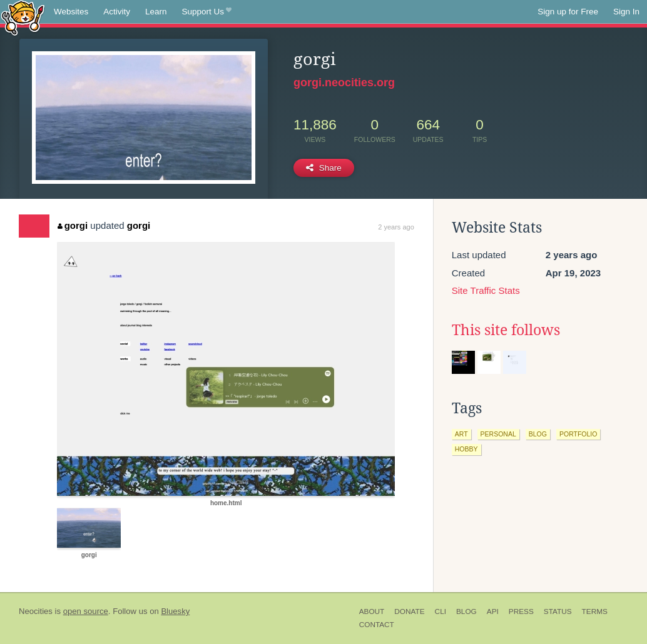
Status (558, 611)
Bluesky (175, 611)
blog (538, 434)
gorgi (73, 225)
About (372, 611)
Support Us (207, 12)
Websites (71, 12)
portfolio (578, 434)
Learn (156, 12)
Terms (595, 611)
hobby (466, 449)
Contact (377, 625)
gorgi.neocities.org (344, 83)
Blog (466, 611)
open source (86, 611)
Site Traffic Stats (486, 290)
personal (498, 434)
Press (521, 611)
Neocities (36, 611)
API (493, 611)
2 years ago (396, 227)
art (461, 434)
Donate (409, 611)
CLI (441, 611)
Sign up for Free (568, 12)
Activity (117, 12)
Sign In (626, 12)
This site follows (506, 330)
